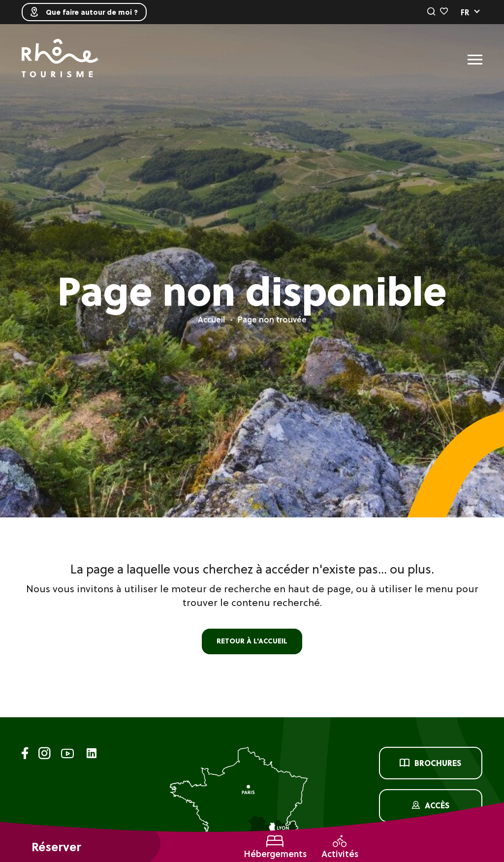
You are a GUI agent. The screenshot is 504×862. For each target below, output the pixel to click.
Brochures (430, 763)
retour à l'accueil (252, 641)
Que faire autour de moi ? (84, 12)
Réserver (56, 847)
